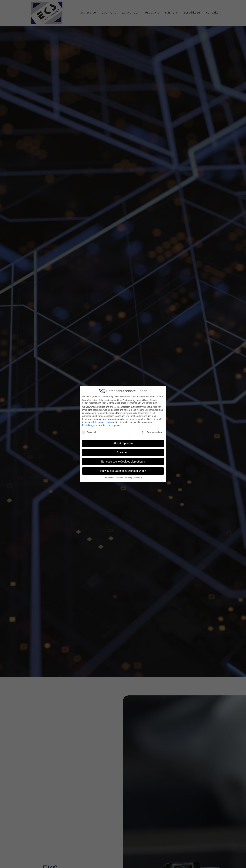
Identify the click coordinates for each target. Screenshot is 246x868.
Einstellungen (89, 425)
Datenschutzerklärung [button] (124, 478)
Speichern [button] (123, 452)
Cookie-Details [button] (109, 478)
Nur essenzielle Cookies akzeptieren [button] (123, 462)
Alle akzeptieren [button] (123, 443)
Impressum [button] (138, 478)
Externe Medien (152, 432)
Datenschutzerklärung (103, 422)
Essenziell (89, 432)
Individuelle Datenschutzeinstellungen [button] (123, 471)
